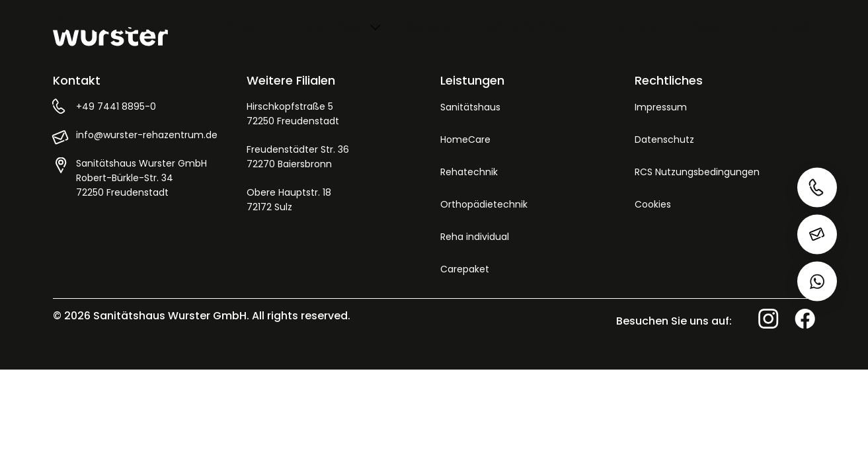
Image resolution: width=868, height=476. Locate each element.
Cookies (653, 204)
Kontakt (789, 26)
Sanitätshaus (470, 107)
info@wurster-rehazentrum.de (147, 135)
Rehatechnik (469, 172)
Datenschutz (664, 139)
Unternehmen (530, 26)
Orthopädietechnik (484, 204)
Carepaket (465, 269)
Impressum (661, 107)
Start (246, 26)
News (711, 26)
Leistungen (334, 26)
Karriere (634, 26)
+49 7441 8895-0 (116, 106)
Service (428, 26)
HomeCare (465, 139)
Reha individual (475, 237)
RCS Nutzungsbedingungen (697, 172)
